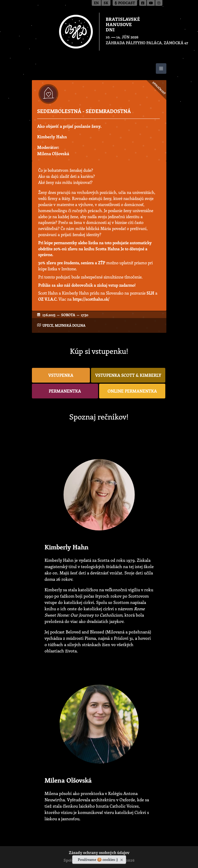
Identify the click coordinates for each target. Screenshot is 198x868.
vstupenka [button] (61, 375)
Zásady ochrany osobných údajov (99, 853)
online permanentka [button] (132, 391)
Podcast (125, 3)
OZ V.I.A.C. (48, 299)
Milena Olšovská (53, 153)
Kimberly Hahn (52, 137)
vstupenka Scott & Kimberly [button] (128, 375)
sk (106, 3)
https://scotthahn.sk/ (91, 299)
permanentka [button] (65, 391)
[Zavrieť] (122, 859)
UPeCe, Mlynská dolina (64, 325)
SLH (150, 293)
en (96, 3)
